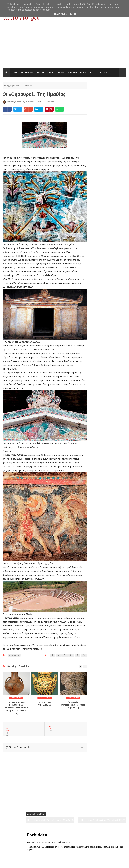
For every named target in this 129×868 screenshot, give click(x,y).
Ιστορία (39, 850)
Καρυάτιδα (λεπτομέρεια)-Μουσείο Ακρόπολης (73, 705)
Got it (73, 14)
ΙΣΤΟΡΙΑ (40, 72)
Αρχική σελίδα (13, 86)
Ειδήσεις (114, 850)
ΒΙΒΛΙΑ (50, 72)
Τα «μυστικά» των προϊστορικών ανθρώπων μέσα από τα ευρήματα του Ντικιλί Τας (16, 708)
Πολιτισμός (64, 850)
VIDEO (106, 72)
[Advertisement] (64, 47)
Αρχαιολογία (14, 850)
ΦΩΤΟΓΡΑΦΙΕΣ (95, 72)
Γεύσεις (89, 850)
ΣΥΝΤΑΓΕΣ (60, 72)
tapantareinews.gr (118, 864)
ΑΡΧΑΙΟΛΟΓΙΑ (27, 72)
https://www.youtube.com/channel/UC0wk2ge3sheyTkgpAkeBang (100, 90)
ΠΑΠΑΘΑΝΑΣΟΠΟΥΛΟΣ (77, 72)
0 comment (49, 102)
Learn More (60, 14)
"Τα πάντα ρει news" (31, 864)
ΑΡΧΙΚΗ (15, 72)
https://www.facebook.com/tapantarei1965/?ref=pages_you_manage (118, 90)
